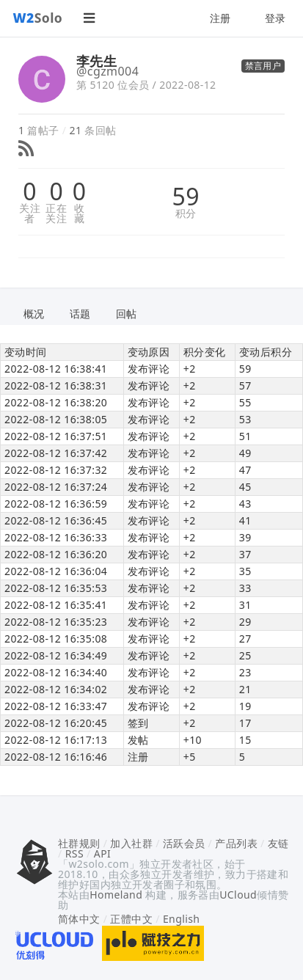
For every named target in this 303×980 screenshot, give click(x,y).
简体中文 (79, 919)
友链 (278, 843)
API (102, 853)
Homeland (116, 895)
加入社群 (131, 843)
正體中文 (131, 919)
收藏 (79, 213)
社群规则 (79, 843)
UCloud (238, 895)
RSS (74, 853)
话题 (80, 314)
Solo (38, 18)
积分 (186, 213)
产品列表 (236, 843)
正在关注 (56, 213)
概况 (34, 314)
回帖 (127, 314)
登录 (275, 18)
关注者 (30, 213)
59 (185, 197)
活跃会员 (184, 843)
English (182, 919)
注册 (220, 18)
